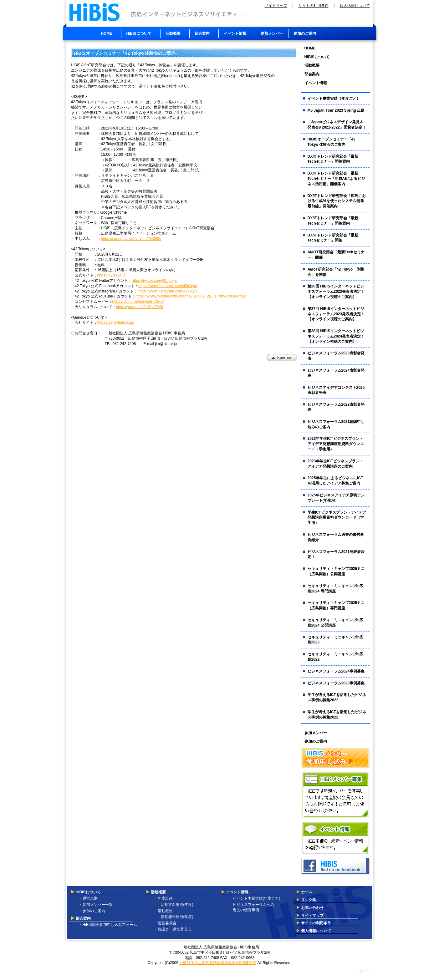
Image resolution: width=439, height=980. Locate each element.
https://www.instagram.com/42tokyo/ (167, 291)
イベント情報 (237, 892)
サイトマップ (276, 6)
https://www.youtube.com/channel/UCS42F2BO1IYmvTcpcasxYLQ (191, 296)
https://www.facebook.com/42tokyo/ (168, 286)
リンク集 (309, 900)
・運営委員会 (165, 923)
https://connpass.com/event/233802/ (131, 239)
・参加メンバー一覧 (96, 905)
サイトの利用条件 (314, 6)
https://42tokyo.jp (112, 275)
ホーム (307, 892)
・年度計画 (163, 898)
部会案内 (83, 918)
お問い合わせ (312, 908)
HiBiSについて (88, 892)
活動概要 (158, 892)
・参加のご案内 (92, 911)
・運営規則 (88, 898)
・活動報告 (163, 911)
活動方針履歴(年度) (175, 905)
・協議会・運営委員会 (173, 929)
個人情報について (355, 6)
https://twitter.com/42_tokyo (154, 281)
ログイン (363, 971)
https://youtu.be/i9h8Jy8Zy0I (140, 307)
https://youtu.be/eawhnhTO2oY (138, 302)
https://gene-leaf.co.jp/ (116, 322)
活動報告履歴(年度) (175, 917)
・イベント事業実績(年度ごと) (255, 898)
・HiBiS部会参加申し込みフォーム (108, 925)
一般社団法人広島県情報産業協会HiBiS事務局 (218, 963)
